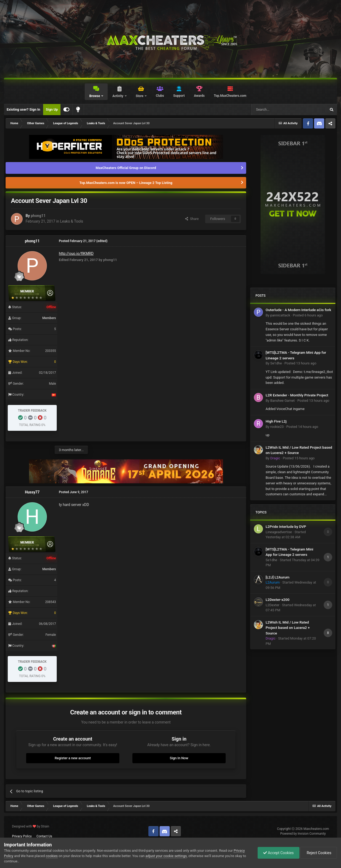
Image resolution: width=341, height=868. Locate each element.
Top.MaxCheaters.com (230, 96)
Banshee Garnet (282, 401)
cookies (52, 856)
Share (192, 219)
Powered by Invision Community (303, 834)
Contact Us (44, 836)
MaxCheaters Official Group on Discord (126, 168)
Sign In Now (179, 758)
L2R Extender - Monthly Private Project (297, 395)
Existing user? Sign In (23, 109)
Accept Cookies (279, 853)
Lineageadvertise (279, 532)
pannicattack (280, 315)
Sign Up (52, 109)
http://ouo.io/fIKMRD (76, 254)
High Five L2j (276, 421)
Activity (118, 96)
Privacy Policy (22, 836)
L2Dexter (273, 605)
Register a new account (73, 758)
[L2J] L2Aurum (277, 577)
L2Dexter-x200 (278, 600)
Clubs (160, 96)
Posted (308, 315)
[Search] (276, 110)
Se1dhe (276, 363)
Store (140, 96)
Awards (199, 96)
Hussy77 (32, 492)
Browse (95, 96)
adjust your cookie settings (166, 856)
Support (179, 96)
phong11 (38, 216)
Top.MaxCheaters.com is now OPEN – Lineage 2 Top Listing (126, 183)
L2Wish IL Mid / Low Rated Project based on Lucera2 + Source (288, 628)
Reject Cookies (319, 853)
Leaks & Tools (72, 221)
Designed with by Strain (31, 826)
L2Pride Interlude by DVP (286, 527)
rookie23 (277, 427)
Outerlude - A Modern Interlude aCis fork (298, 310)
